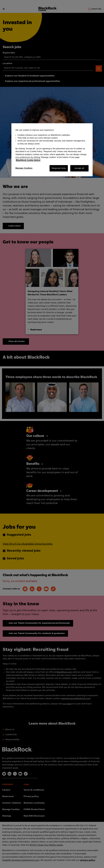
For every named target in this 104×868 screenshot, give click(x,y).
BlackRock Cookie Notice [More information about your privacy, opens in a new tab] (28, 160)
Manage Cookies (24, 168)
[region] (52, 150)
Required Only (59, 168)
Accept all (79, 168)
